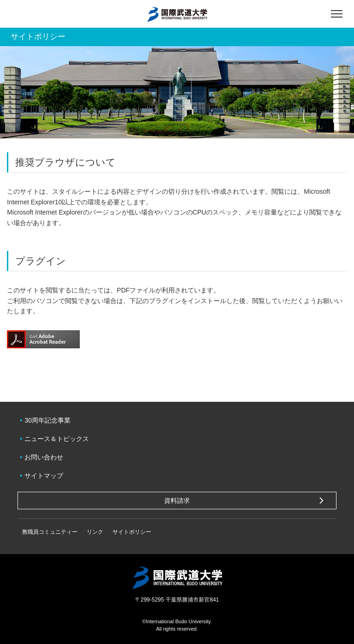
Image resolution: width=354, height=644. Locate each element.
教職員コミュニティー (50, 532)
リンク (95, 532)
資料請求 (177, 501)
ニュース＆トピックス (57, 439)
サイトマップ (44, 476)
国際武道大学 (177, 14)
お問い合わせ (44, 457)
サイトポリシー (132, 532)
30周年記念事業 (47, 420)
